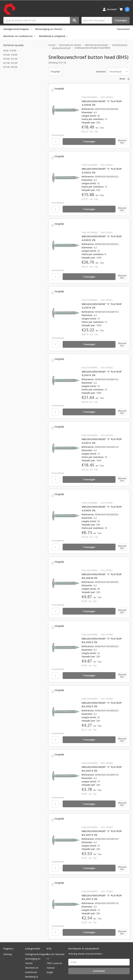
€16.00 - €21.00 (10, 59)
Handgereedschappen (18, 29)
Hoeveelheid (58, 133)
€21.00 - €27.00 (10, 63)
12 (129, 79)
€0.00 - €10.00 (10, 51)
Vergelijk (55, 71)
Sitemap (8, 925)
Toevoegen (121, 20)
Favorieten (123, 29)
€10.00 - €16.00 (10, 55)
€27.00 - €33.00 (10, 67)
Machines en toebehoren (19, 36)
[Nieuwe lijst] (109, 139)
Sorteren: (101, 72)
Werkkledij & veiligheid (53, 36)
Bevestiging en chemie (50, 29)
